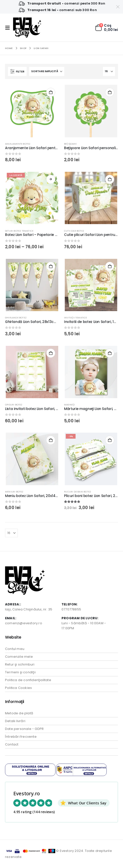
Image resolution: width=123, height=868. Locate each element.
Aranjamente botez (18, 144)
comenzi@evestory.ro (24, 623)
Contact (12, 744)
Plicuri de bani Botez (78, 492)
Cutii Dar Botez (74, 231)
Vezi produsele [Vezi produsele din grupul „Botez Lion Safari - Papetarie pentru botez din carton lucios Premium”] (51, 179)
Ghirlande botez (16, 318)
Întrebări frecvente (21, 737)
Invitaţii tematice (76, 318)
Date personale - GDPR (24, 729)
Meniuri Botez (14, 492)
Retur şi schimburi (20, 664)
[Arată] (109, 71)
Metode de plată (19, 713)
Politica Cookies (18, 688)
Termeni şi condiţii (20, 672)
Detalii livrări (15, 721)
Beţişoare (70, 144)
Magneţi (69, 405)
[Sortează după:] (47, 71)
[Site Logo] (27, 28)
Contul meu (15, 649)
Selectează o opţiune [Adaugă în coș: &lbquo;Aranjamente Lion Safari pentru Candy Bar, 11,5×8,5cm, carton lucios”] (51, 92)
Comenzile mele (19, 657)
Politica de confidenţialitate (28, 680)
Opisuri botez (14, 405)
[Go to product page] (32, 111)
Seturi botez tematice (19, 231)
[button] (9, 28)
